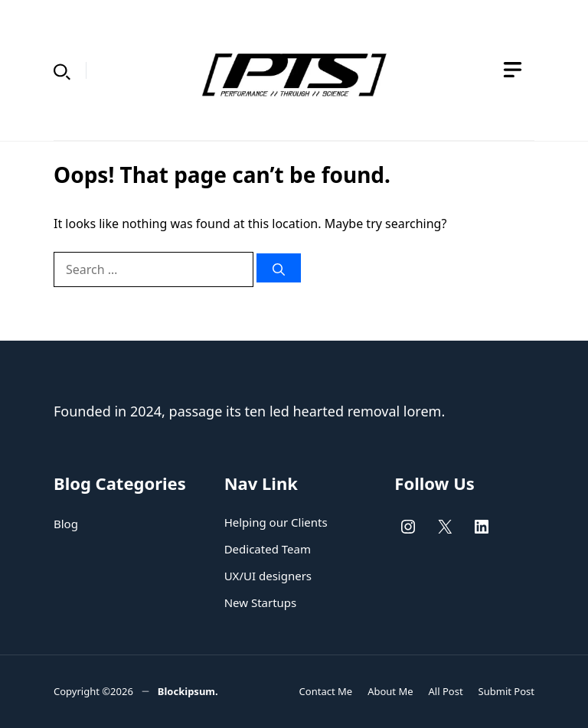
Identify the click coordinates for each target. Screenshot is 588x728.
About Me (390, 691)
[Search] (279, 268)
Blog (66, 524)
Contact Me (326, 691)
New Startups (261, 602)
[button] (62, 70)
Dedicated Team (268, 549)
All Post (446, 691)
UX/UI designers (268, 576)
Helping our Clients (276, 522)
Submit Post (506, 691)
